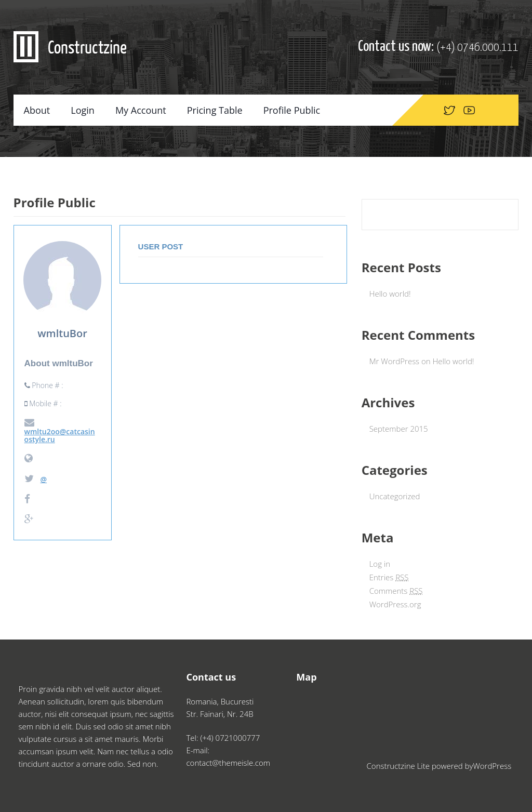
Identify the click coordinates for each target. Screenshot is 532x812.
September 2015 (399, 429)
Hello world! (390, 294)
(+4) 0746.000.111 (477, 48)
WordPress (492, 766)
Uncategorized (395, 496)
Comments (396, 591)
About (37, 110)
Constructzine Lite (399, 766)
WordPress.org (395, 604)
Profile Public (292, 110)
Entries (389, 577)
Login (83, 110)
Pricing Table (215, 110)
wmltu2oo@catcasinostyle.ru (60, 431)
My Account (141, 110)
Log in (380, 564)
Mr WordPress (394, 361)
